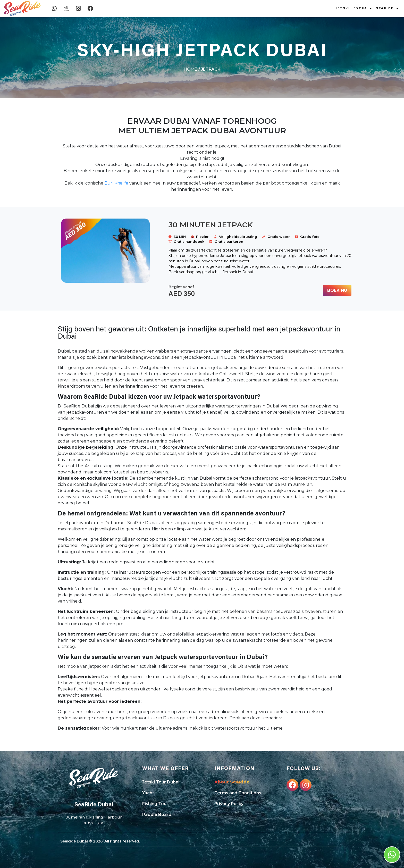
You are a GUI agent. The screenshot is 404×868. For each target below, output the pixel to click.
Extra (363, 9)
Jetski (343, 9)
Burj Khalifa (116, 183)
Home (191, 69)
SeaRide (387, 9)
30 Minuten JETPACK (211, 225)
